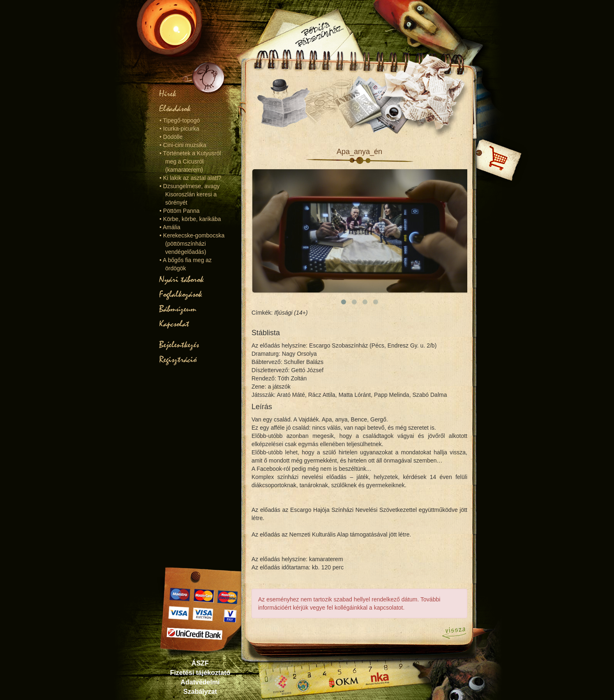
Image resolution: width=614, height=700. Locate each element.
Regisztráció (178, 359)
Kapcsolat (174, 324)
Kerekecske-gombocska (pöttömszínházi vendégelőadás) (194, 244)
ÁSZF (200, 663)
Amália (172, 227)
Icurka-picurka (181, 129)
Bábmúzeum (178, 309)
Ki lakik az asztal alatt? (192, 178)
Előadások (175, 108)
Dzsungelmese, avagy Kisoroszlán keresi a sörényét (192, 194)
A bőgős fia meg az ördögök (187, 264)
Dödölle (173, 137)
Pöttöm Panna (181, 211)
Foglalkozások (181, 294)
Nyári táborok (181, 279)
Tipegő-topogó (182, 120)
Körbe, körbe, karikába (192, 219)
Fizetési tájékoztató (200, 673)
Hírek (168, 94)
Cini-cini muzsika (185, 145)
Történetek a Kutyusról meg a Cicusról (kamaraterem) (192, 161)
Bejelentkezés (179, 345)
